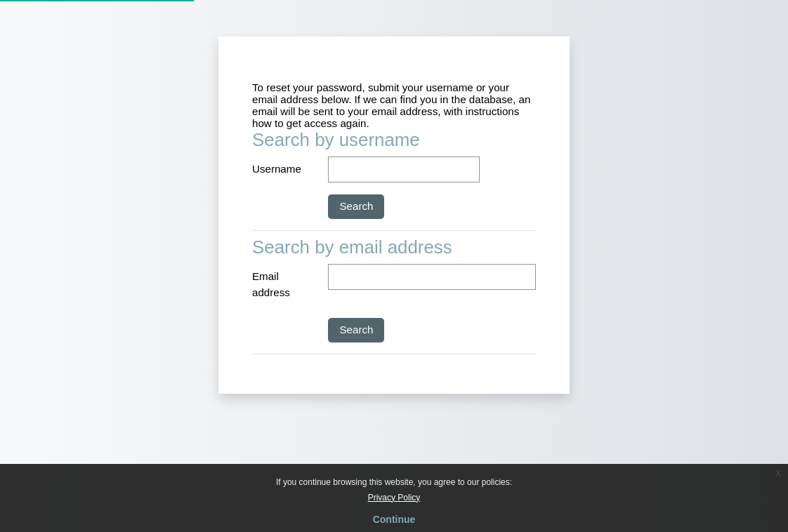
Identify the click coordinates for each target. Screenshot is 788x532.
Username (277, 169)
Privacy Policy (394, 498)
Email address (271, 284)
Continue (394, 519)
